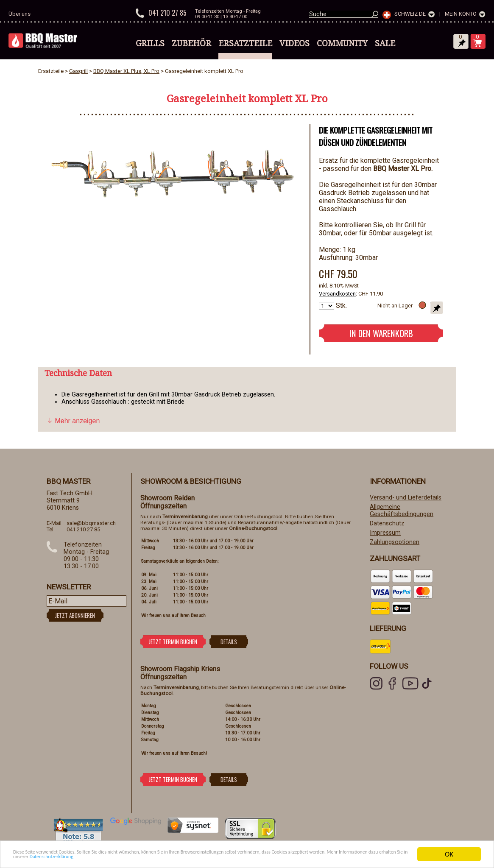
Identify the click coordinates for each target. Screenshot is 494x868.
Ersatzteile (245, 43)
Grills (150, 43)
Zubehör (191, 43)
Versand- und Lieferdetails (406, 498)
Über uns (20, 14)
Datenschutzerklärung (271, 858)
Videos (294, 43)
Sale (385, 43)
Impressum (385, 533)
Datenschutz (387, 523)
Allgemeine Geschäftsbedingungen (402, 511)
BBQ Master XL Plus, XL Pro (126, 71)
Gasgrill (78, 71)
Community (342, 43)
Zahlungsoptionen (395, 542)
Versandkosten (337, 294)
